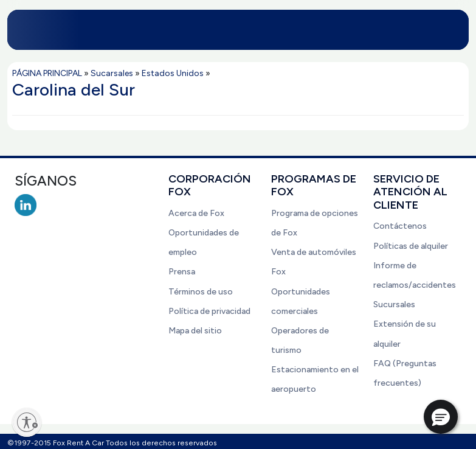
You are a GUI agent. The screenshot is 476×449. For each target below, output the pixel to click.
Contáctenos (400, 226)
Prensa (182, 272)
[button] (441, 417)
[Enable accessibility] (27, 422)
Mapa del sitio (195, 331)
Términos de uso (201, 292)
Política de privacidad (209, 311)
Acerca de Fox (196, 213)
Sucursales (394, 305)
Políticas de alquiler (411, 246)
